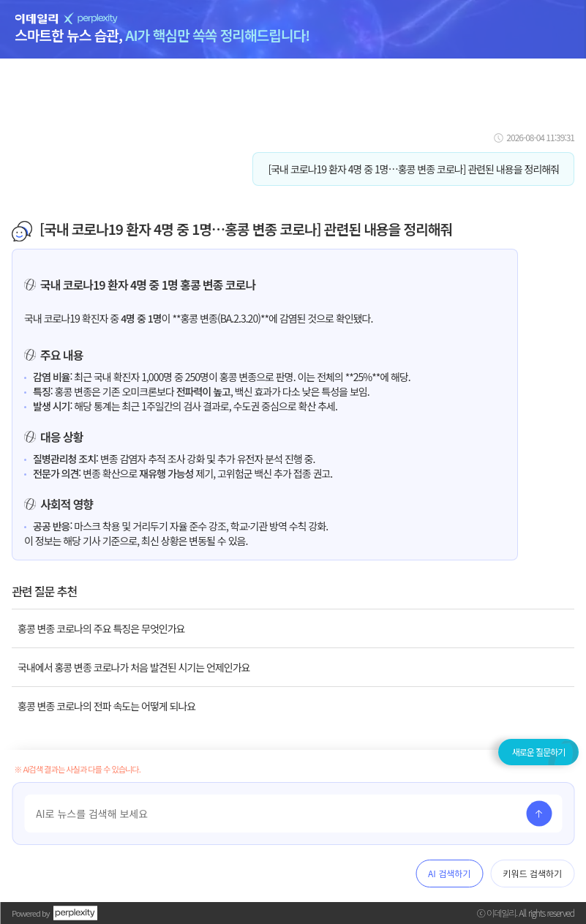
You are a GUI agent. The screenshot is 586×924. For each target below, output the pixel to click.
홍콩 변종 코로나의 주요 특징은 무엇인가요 (101, 628)
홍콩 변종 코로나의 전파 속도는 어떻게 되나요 (106, 706)
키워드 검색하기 (532, 873)
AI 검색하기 (449, 873)
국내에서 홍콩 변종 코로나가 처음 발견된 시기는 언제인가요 (134, 667)
